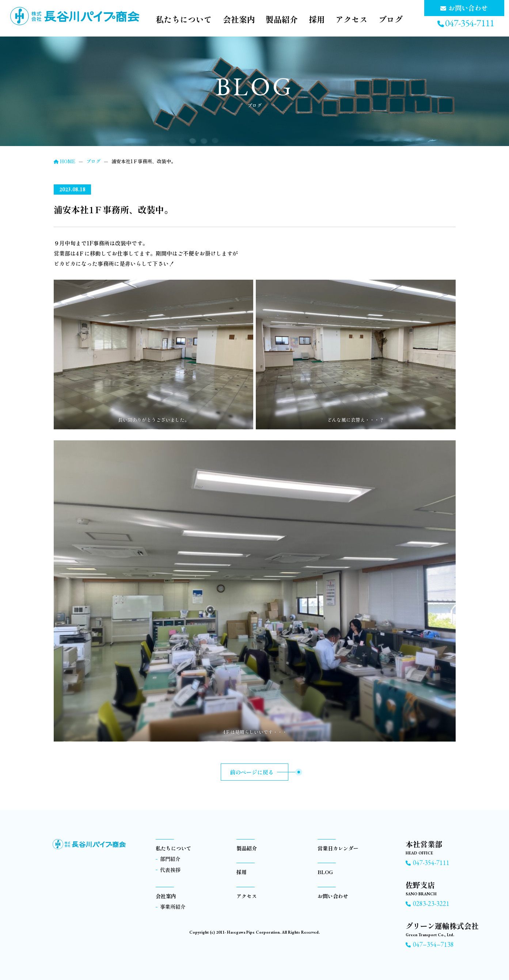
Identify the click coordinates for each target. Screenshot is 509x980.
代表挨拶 (170, 870)
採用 (316, 19)
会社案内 (238, 19)
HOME (65, 161)
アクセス (352, 19)
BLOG (325, 872)
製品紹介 (281, 19)
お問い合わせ (333, 896)
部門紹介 (170, 859)
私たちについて (183, 19)
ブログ (391, 19)
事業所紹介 (173, 907)
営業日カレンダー (338, 848)
